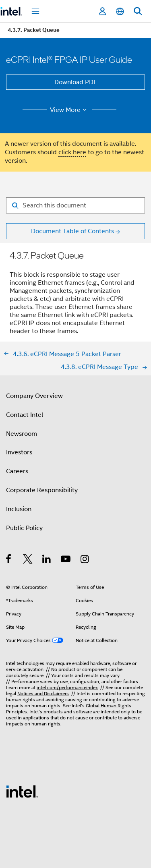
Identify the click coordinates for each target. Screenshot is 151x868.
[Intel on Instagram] (85, 560)
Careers (17, 471)
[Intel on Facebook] (9, 560)
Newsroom (22, 434)
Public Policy (24, 528)
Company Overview (34, 396)
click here (72, 152)
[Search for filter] (75, 205)
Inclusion (19, 509)
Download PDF (76, 82)
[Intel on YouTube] (66, 560)
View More (69, 110)
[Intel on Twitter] (28, 560)
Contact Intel (25, 415)
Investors (19, 452)
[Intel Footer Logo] (22, 791)
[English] (120, 11)
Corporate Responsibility (42, 490)
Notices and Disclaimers (43, 693)
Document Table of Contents (72, 231)
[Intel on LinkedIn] (47, 560)
